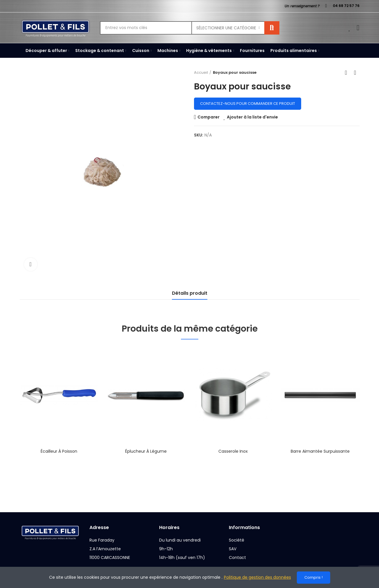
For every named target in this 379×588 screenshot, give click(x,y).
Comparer (209, 117)
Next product (355, 73)
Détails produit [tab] (190, 293)
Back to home (348, 73)
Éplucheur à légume (146, 451)
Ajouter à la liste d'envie (252, 117)
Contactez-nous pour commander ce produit (248, 104)
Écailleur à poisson (59, 451)
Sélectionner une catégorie (226, 28)
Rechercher (272, 28)
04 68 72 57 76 (346, 6)
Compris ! (314, 577)
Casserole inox (233, 451)
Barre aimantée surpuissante (320, 451)
